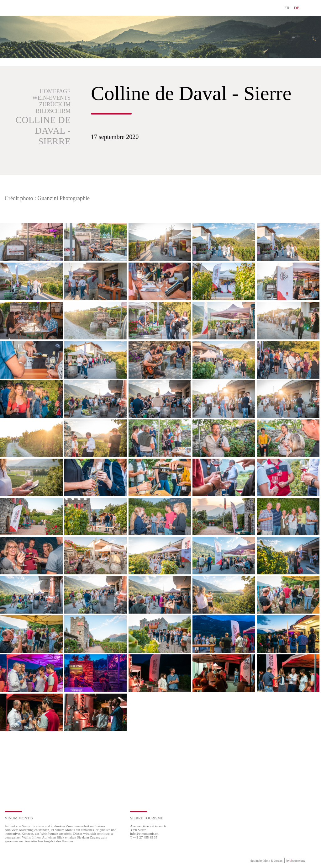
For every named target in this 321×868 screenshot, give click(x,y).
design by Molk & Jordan (266, 861)
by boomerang (296, 861)
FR (287, 8)
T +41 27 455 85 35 (144, 837)
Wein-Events (51, 98)
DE (297, 8)
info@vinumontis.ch (144, 833)
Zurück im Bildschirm (53, 108)
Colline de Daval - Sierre (43, 130)
